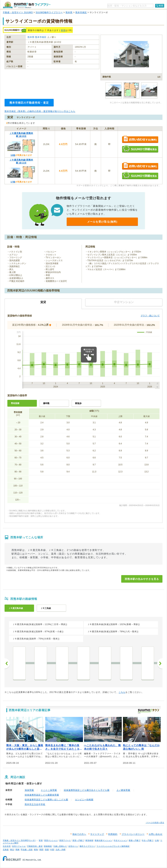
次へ (160, 663)
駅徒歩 (78, 403)
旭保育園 (29, 790)
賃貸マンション (51, 840)
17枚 (13, 182)
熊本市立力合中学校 (35, 804)
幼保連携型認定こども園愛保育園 (42, 795)
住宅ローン (73, 846)
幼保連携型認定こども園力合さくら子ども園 (87, 790)
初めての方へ (79, 834)
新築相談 (48, 846)
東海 (36, 850)
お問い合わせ (156, 834)
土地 (157, 840)
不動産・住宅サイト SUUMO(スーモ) (19, 840)
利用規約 (113, 834)
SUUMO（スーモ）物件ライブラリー (27, 5)
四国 (47, 850)
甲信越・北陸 (27, 850)
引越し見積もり (60, 846)
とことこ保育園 (49, 790)
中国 (52, 850)
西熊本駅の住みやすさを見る (142, 579)
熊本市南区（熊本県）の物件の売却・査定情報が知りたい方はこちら (40, 111)
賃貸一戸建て (78, 840)
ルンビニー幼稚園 (84, 800)
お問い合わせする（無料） (140, 140)
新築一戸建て (135, 840)
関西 (41, 850)
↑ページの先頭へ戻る (155, 823)
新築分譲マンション (103, 840)
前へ (7, 663)
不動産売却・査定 (35, 846)
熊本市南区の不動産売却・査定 (29, 103)
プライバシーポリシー (133, 834)
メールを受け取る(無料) (102, 222)
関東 (18, 850)
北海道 (6, 850)
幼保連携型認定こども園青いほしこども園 (46, 800)
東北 (12, 850)
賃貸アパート (65, 840)
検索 (161, 6)
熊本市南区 (81, 12)
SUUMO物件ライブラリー (49, 12)
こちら (122, 692)
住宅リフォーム (19, 846)
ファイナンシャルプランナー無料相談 (113, 846)
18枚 (13, 155)
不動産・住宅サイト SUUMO (18, 12)
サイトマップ (97, 834)
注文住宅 (7, 846)
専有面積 (15, 403)
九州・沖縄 (60, 850)
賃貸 (63, 30)
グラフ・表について (150, 316)
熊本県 (69, 12)
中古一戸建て (148, 840)
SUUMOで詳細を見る (140, 149)
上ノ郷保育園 (123, 790)
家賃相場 (89, 840)
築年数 (46, 403)
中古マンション (120, 840)
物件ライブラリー (87, 846)
